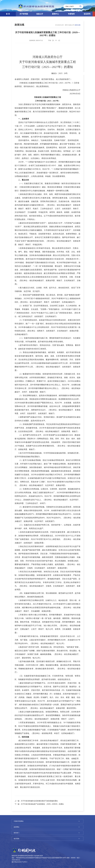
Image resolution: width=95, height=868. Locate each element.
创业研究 (87, 14)
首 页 (8, 14)
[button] (94, 14)
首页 (66, 25)
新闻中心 (55, 14)
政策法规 (19, 25)
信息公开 (40, 14)
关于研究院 (24, 14)
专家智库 (71, 14)
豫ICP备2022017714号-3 (19, 862)
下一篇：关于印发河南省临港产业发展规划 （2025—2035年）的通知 (39, 804)
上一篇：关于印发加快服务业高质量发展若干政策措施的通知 (36, 801)
